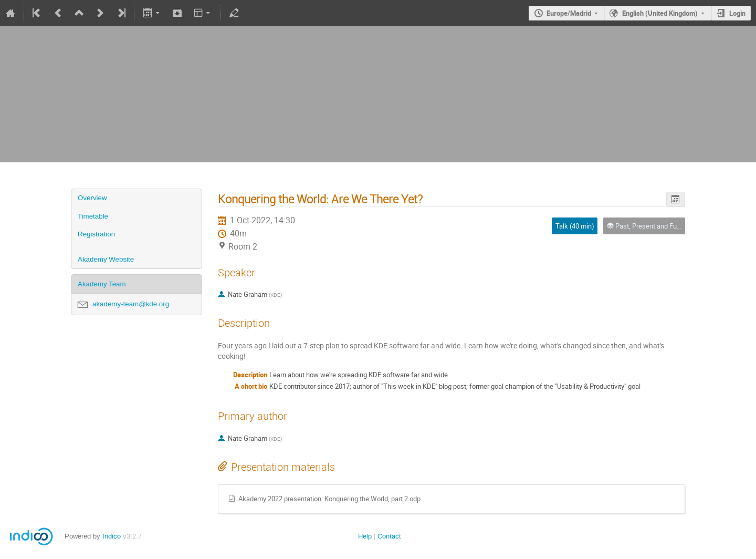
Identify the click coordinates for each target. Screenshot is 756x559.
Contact (389, 536)
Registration (96, 234)
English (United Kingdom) (660, 13)
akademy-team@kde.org (131, 304)
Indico (112, 536)
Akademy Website (106, 259)
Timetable (93, 216)
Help (365, 536)
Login (737, 13)
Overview (92, 198)
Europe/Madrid (569, 13)
